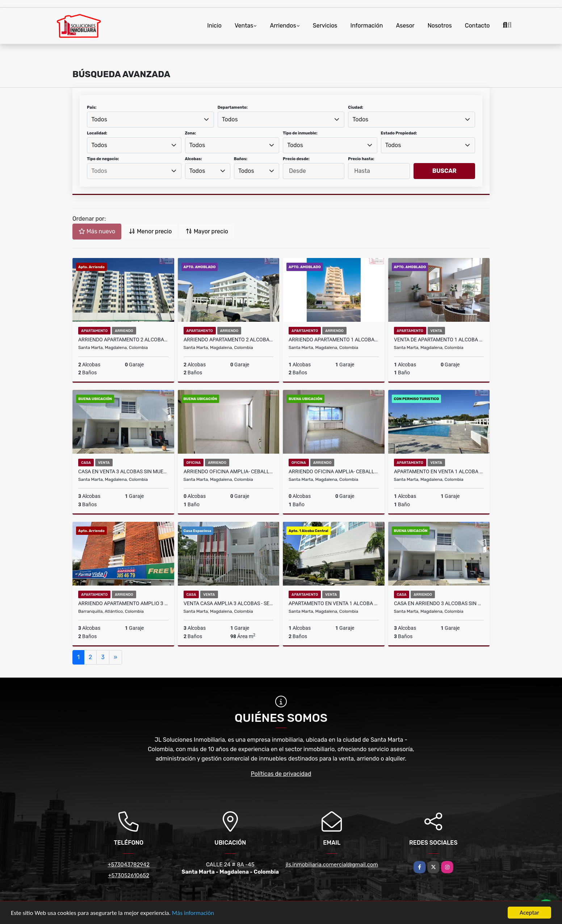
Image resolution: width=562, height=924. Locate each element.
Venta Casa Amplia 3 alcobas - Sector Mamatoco (229, 603)
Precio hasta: (361, 159)
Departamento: (233, 107)
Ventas (244, 26)
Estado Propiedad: (399, 133)
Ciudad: (356, 107)
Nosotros (440, 26)
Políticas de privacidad (281, 774)
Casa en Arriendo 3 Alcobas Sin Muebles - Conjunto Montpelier (439, 603)
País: (92, 107)
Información (367, 26)
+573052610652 (129, 875)
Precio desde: (296, 159)
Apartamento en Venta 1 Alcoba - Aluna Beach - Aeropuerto (439, 471)
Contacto (477, 26)
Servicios (325, 26)
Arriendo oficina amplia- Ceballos (229, 471)
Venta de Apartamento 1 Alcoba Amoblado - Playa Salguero (439, 340)
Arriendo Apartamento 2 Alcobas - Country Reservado (123, 340)
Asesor (405, 26)
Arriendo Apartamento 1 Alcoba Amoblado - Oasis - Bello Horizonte (334, 340)
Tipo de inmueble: (300, 133)
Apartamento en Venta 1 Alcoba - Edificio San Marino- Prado (334, 603)
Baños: (241, 159)
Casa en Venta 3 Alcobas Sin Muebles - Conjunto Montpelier (123, 471)
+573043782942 (129, 865)
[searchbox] (134, 171)
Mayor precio (207, 231)
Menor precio (150, 231)
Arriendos (283, 26)
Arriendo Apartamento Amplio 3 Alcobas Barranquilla (123, 603)
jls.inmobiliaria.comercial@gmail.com (332, 865)
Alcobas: (194, 159)
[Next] (116, 657)
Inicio (214, 26)
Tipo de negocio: (103, 159)
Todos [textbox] (99, 119)
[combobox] (150, 120)
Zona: (191, 133)
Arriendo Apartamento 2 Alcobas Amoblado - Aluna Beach (229, 340)
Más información (193, 913)
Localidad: (97, 133)
